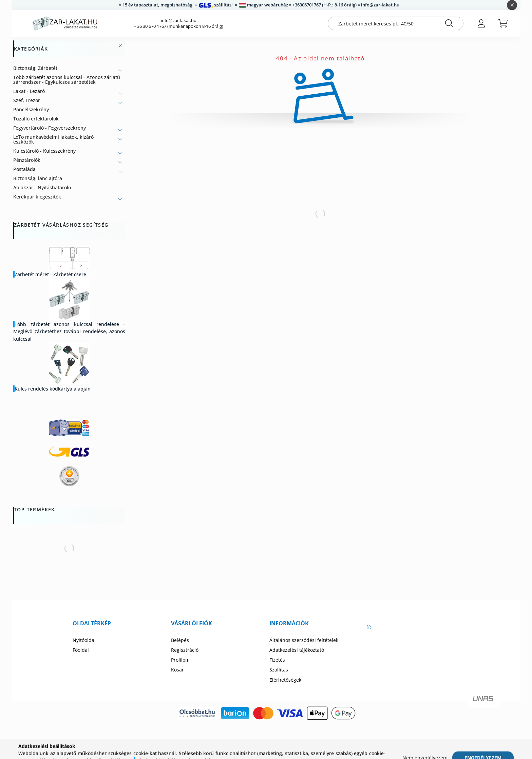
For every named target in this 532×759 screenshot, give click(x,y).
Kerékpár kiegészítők (37, 197)
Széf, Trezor (27, 100)
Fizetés (277, 660)
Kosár (177, 670)
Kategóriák (31, 49)
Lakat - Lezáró (29, 91)
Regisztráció (185, 650)
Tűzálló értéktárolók (36, 119)
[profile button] (481, 23)
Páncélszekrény (31, 109)
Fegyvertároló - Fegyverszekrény (50, 128)
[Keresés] (449, 23)
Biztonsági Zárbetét (35, 68)
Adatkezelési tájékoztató (297, 650)
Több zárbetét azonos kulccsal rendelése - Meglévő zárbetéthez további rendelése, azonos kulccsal (69, 331)
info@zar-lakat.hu (179, 21)
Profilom (180, 660)
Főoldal (81, 650)
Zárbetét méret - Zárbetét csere (50, 274)
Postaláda (24, 169)
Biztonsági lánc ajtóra (38, 178)
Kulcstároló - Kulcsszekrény (44, 151)
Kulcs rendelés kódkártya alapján (53, 389)
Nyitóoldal (84, 640)
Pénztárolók (27, 160)
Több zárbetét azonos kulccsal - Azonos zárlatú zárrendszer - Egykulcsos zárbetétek (67, 80)
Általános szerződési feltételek (304, 640)
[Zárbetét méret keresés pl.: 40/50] (396, 23)
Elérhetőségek (285, 680)
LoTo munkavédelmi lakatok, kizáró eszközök (53, 139)
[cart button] (503, 23)
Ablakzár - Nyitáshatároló (42, 187)
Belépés (180, 640)
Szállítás (279, 670)
